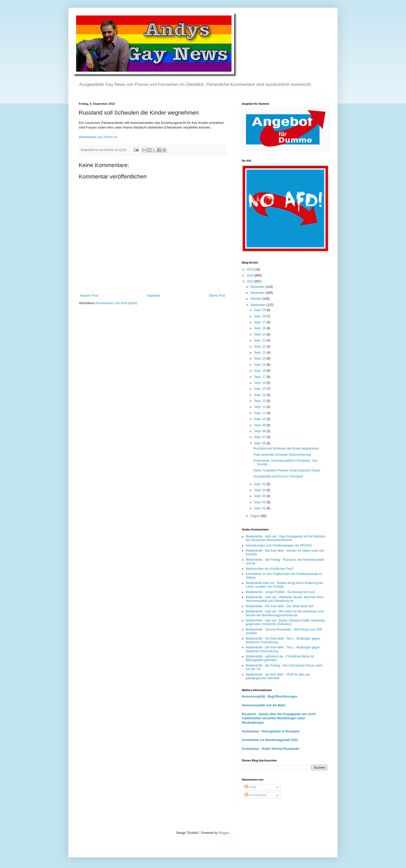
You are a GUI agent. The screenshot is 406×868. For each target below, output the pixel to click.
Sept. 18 (260, 371)
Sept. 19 (260, 365)
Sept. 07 (260, 437)
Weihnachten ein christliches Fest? (270, 569)
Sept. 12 (260, 407)
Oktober (256, 299)
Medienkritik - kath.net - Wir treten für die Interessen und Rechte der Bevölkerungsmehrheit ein (284, 613)
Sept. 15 (260, 389)
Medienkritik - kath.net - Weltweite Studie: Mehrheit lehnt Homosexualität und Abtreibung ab (285, 599)
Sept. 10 (260, 419)
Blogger (224, 833)
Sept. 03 (260, 496)
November (258, 293)
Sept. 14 (260, 395)
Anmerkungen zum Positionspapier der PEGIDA (279, 545)
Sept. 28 (260, 316)
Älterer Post (217, 296)
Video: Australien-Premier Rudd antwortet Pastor (287, 470)
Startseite (154, 296)
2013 (251, 281)
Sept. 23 (260, 340)
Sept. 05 (260, 484)
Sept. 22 (260, 347)
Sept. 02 (260, 502)
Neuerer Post (89, 296)
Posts (251, 787)
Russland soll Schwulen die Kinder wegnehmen (286, 448)
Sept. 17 (260, 377)
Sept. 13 (260, 401)
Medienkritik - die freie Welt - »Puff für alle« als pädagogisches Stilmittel (278, 676)
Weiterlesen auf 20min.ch (98, 137)
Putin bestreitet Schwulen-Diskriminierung (282, 455)
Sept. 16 (260, 383)
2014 (251, 275)
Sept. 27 (260, 322)
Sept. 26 (260, 328)
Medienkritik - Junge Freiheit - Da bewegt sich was (280, 592)
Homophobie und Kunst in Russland (278, 476)
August (256, 516)
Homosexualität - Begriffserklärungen (270, 697)
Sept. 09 (260, 425)
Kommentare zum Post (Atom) (116, 303)
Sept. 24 (260, 334)
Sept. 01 (260, 508)
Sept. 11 (260, 413)
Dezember (258, 287)
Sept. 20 (260, 358)
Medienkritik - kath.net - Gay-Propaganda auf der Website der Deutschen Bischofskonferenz (285, 538)
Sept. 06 (260, 443)
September (258, 305)
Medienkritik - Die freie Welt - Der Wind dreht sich (280, 606)
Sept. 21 (260, 353)
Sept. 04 (260, 490)
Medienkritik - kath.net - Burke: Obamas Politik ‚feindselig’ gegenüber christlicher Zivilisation (285, 622)
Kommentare (256, 795)
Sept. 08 (260, 431)
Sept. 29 (260, 310)
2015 (251, 270)
